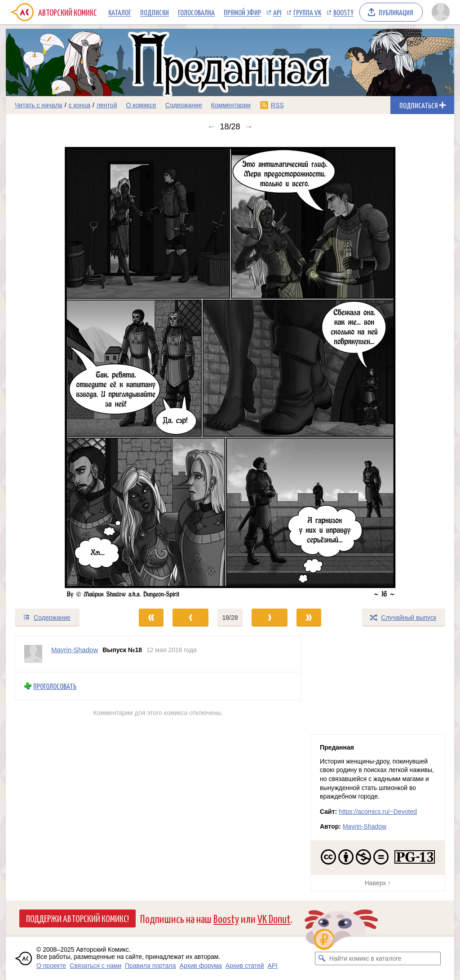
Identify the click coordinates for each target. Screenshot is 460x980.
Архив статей (245, 966)
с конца (80, 105)
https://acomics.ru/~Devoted (378, 812)
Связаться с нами (95, 966)
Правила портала (150, 966)
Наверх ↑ (378, 883)
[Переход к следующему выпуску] (230, 370)
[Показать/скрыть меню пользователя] (441, 12)
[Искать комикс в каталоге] (322, 958)
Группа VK (307, 12)
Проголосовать (55, 686)
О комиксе (141, 105)
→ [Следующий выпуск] (249, 127)
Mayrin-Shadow (365, 826)
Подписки (155, 12)
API (277, 12)
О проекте (51, 966)
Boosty (343, 12)
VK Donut (274, 918)
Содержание (184, 105)
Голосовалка (196, 12)
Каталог (120, 12)
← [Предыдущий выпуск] (211, 127)
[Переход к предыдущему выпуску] (62, 370)
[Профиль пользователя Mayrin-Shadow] (33, 654)
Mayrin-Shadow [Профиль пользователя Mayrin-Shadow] (75, 650)
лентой (107, 105)
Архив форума (201, 966)
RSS (277, 105)
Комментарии (231, 105)
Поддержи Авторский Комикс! (77, 918)
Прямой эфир (242, 12)
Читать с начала (39, 105)
